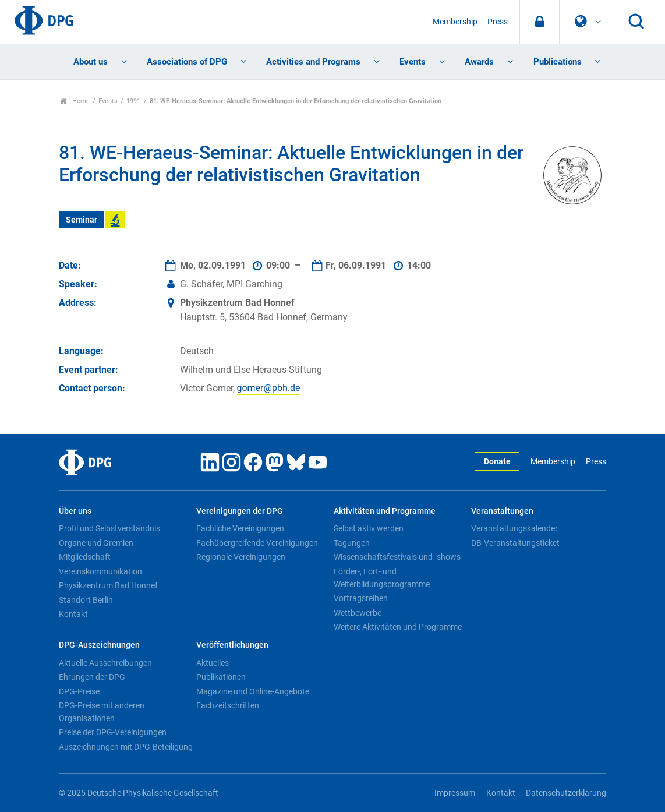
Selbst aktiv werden (369, 528)
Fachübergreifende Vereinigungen (257, 543)
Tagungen (352, 543)
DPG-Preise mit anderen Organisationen (102, 712)
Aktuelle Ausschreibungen (105, 663)
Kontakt (73, 614)
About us (91, 62)
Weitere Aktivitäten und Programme (398, 627)
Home (75, 101)
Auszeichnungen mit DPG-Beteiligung (126, 747)
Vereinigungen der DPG (240, 511)
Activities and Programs (313, 62)
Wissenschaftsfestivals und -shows (397, 557)
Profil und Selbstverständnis (109, 528)
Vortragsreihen (361, 598)
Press (498, 22)
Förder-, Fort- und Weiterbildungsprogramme (382, 578)
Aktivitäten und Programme (385, 511)
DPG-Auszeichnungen (99, 645)
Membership (455, 22)
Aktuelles (213, 663)
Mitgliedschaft (85, 557)
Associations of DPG (187, 62)
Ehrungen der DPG (92, 677)
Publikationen (221, 677)
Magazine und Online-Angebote (253, 691)
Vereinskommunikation (100, 571)
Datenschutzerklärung (566, 793)
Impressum (455, 793)
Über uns (75, 511)
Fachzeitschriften (228, 705)
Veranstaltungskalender (514, 528)
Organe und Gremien (96, 543)
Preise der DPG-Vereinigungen (113, 732)
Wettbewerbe (358, 613)
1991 (133, 101)
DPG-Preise (79, 691)
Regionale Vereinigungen (241, 557)
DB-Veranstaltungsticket (515, 543)
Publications (558, 62)
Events (413, 62)
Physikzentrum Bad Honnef (108, 585)
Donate (497, 462)
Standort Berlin (86, 600)
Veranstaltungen (502, 511)
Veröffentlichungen (232, 645)
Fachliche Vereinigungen (240, 528)
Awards (479, 62)
